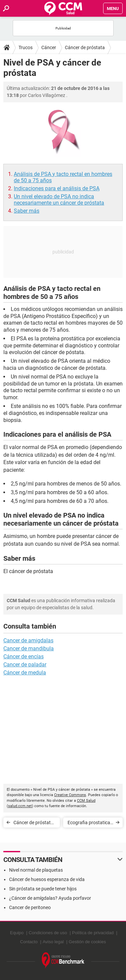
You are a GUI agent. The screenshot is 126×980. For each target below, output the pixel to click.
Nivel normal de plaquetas (36, 870)
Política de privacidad (93, 933)
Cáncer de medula (25, 673)
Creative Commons (70, 795)
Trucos (26, 47)
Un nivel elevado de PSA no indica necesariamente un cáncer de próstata (59, 200)
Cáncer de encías (24, 657)
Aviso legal (53, 942)
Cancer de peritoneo (30, 907)
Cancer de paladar (25, 665)
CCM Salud (86, 801)
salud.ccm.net (20, 806)
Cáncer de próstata (85, 47)
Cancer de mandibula (29, 648)
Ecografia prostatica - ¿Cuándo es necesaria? (90, 824)
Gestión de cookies (88, 942)
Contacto (29, 942)
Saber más (27, 211)
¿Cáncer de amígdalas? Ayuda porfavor (50, 898)
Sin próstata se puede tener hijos (43, 889)
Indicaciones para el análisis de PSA (57, 188)
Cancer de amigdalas (28, 640)
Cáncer (49, 47)
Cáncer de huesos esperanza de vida (47, 879)
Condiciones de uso (48, 933)
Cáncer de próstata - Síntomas (35, 824)
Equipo (17, 933)
